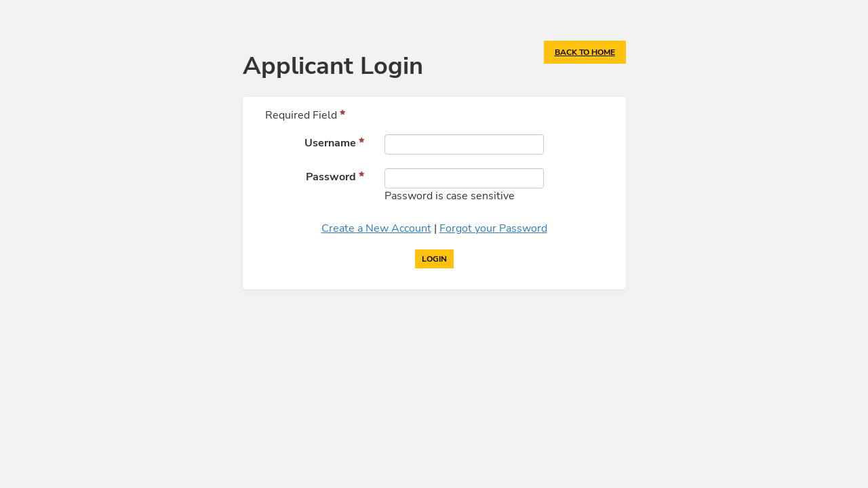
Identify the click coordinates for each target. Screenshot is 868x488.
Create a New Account (376, 228)
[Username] (465, 144)
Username (330, 143)
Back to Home (585, 52)
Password (331, 177)
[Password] (465, 178)
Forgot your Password (493, 228)
